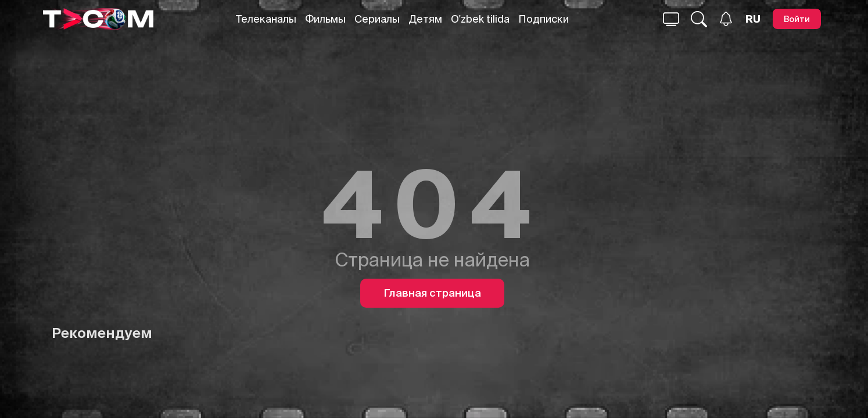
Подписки (544, 19)
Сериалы (377, 19)
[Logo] (98, 19)
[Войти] (797, 19)
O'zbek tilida (480, 19)
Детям (425, 19)
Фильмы (325, 19)
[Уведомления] (726, 19)
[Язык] (753, 19)
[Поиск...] (671, 19)
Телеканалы (266, 19)
